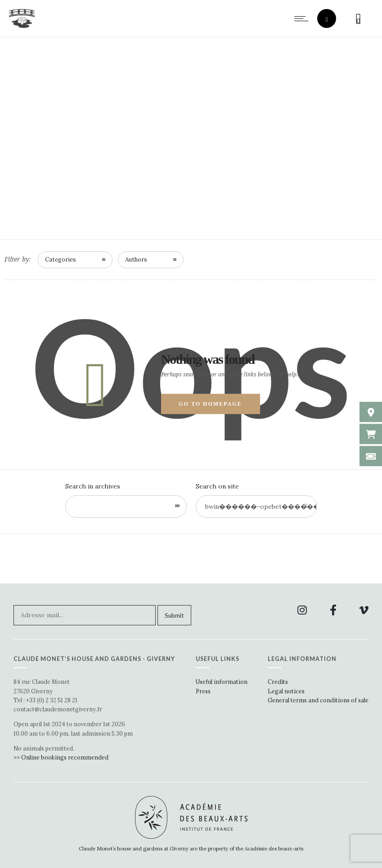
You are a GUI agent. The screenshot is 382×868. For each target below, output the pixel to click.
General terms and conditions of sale (318, 700)
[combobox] (126, 506)
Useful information (222, 682)
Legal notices (286, 691)
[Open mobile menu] (303, 18)
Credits (278, 682)
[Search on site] (256, 506)
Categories (61, 260)
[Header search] (327, 20)
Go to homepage (211, 404)
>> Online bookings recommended (61, 757)
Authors (136, 260)
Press (203, 691)
